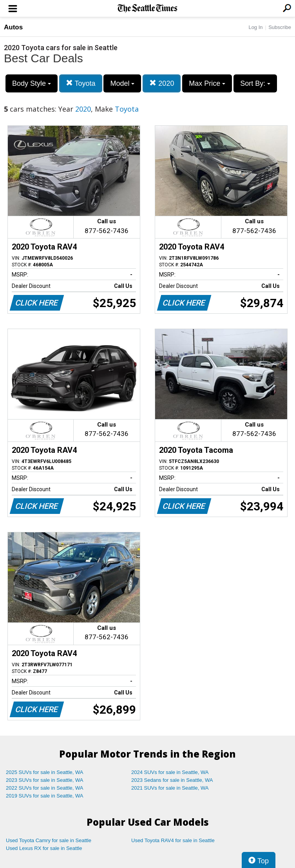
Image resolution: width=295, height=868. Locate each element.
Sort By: (255, 83)
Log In (255, 27)
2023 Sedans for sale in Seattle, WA (172, 780)
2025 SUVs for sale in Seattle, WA (45, 772)
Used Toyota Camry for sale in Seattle (49, 840)
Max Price (207, 83)
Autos (13, 27)
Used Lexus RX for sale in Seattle (44, 848)
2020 (162, 83)
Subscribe (280, 27)
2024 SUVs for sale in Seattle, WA (170, 772)
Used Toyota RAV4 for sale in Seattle (173, 840)
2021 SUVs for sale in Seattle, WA (170, 788)
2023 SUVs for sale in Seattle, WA (45, 780)
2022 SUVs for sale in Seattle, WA (45, 788)
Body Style (32, 83)
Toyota (81, 83)
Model (122, 83)
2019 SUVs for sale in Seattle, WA (45, 796)
